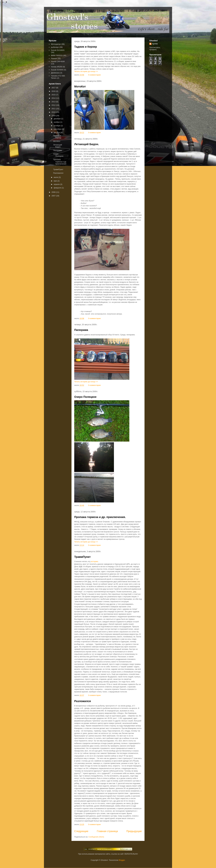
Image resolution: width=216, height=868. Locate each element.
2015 (54, 95)
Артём (155, 44)
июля (56, 177)
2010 (54, 112)
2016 (54, 91)
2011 (54, 109)
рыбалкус (55, 47)
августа (57, 133)
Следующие (81, 831)
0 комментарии (94, 75)
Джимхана (55, 73)
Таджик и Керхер (86, 47)
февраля (58, 188)
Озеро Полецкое (85, 397)
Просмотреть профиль (155, 48)
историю (95, 561)
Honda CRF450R (58, 61)
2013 (54, 102)
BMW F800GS (57, 55)
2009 (54, 116)
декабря (57, 119)
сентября (58, 129)
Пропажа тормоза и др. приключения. (100, 517)
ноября (57, 122)
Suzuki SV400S (57, 70)
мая (56, 181)
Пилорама (81, 330)
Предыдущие (134, 831)
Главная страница (107, 831)
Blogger (122, 860)
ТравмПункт (82, 557)
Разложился (83, 701)
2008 (54, 192)
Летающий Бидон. (87, 144)
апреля (57, 184)
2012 (54, 105)
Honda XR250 (57, 67)
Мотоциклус (56, 44)
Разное (54, 58)
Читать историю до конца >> (86, 71)
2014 (54, 98)
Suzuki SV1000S (58, 50)
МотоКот (80, 86)
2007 (54, 196)
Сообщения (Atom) (96, 837)
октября (57, 126)
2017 (54, 88)
